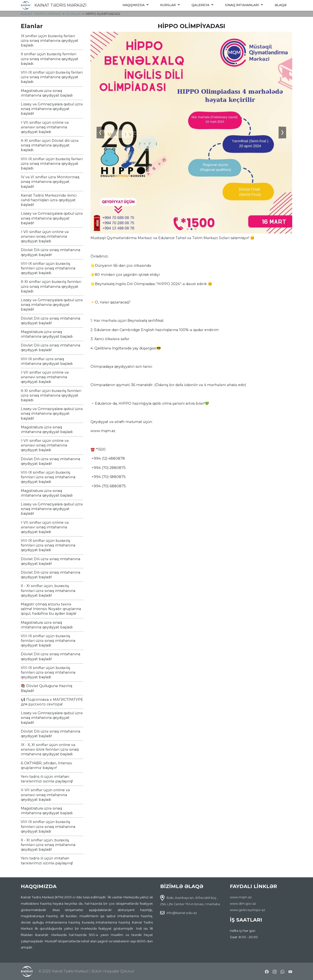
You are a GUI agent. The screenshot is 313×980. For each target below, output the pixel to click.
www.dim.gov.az (243, 904)
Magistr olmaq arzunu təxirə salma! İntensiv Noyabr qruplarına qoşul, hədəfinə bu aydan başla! (51, 609)
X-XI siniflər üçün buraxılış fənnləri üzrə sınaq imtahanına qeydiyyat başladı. (51, 286)
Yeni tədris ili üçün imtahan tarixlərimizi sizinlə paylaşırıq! (47, 779)
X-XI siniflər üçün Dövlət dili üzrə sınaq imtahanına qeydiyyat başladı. (50, 145)
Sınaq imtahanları (244, 5)
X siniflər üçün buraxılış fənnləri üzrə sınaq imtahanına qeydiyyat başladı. (50, 59)
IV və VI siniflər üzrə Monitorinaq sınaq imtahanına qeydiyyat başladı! (50, 182)
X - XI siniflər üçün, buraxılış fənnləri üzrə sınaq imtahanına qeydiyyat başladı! (48, 590)
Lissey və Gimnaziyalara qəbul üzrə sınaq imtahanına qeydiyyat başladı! (52, 109)
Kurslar (170, 5)
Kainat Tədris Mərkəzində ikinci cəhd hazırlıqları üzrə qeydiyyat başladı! (49, 200)
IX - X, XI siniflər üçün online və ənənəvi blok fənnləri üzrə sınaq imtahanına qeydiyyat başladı (50, 749)
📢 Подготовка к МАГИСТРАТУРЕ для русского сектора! (52, 702)
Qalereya (202, 5)
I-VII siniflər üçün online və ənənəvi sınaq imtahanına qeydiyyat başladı (45, 127)
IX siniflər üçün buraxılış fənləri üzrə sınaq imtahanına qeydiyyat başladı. (50, 41)
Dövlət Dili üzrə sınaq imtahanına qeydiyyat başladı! (50, 252)
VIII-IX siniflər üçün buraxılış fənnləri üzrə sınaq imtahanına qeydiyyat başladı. (48, 268)
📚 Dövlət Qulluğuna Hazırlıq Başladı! (46, 688)
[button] (188, 229)
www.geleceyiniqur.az (247, 910)
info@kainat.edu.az (182, 913)
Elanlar (73, 14)
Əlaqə (280, 5)
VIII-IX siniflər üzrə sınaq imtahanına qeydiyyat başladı (47, 361)
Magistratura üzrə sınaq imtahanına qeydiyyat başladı (47, 93)
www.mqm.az (241, 897)
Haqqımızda (135, 5)
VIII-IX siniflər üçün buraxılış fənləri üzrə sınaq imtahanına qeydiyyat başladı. (52, 77)
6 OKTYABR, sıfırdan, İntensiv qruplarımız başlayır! (46, 765)
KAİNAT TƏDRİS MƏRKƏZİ (61, 5)
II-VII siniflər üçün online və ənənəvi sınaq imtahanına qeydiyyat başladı (45, 795)
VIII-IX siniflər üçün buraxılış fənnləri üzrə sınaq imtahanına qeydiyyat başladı (48, 477)
